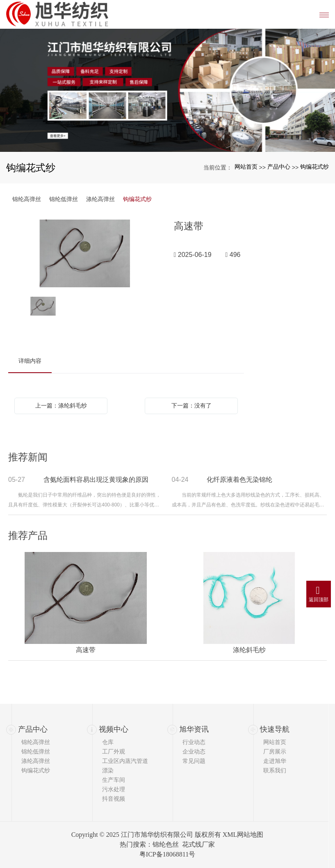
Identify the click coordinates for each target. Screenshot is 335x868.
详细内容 (30, 361)
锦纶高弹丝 (27, 199)
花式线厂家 (198, 844)
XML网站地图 (243, 835)
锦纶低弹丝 (64, 199)
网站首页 (246, 167)
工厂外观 (114, 751)
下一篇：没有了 (191, 405)
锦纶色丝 (166, 844)
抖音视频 (114, 799)
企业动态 (194, 751)
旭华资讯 (194, 729)
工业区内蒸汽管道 (125, 761)
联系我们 (275, 770)
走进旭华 (275, 761)
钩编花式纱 (314, 167)
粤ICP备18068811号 (167, 854)
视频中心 (114, 729)
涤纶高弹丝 (100, 199)
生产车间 (114, 780)
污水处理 (114, 789)
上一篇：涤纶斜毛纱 (61, 405)
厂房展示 (275, 751)
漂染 (108, 770)
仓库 (108, 742)
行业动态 (194, 742)
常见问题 (194, 761)
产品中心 (279, 167)
